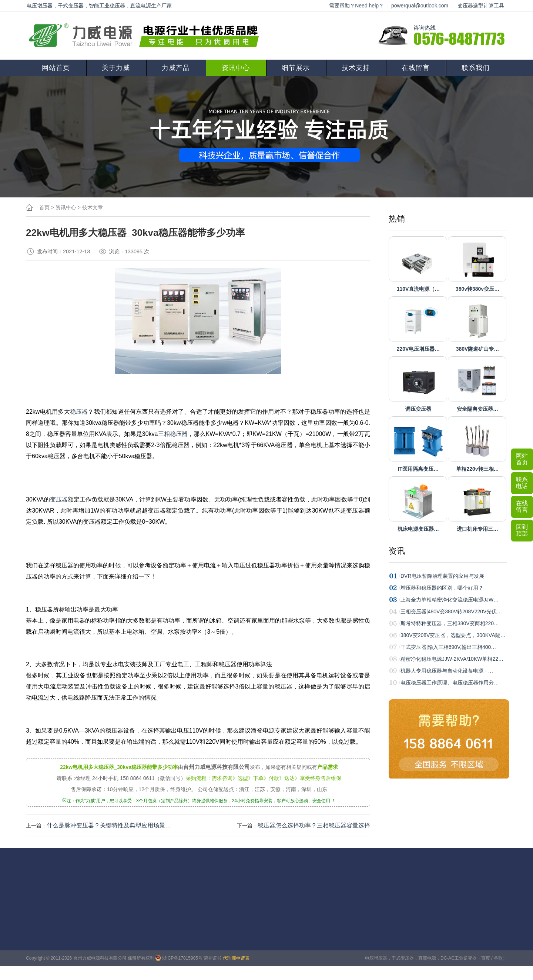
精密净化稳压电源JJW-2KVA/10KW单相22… (452, 659)
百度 (486, 958)
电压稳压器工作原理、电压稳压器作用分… (450, 683)
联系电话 (522, 483)
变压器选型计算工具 (481, 6)
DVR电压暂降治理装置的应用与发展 (442, 576)
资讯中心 (236, 68)
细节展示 (296, 68)
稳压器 (79, 412)
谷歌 (498, 958)
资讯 (397, 551)
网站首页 (56, 68)
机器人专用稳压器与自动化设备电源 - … (447, 671)
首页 (44, 207)
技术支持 (356, 68)
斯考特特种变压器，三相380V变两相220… (450, 623)
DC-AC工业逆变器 (459, 958)
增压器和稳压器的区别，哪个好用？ (442, 588)
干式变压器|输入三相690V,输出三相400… (448, 647)
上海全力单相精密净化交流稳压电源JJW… (450, 600)
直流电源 (427, 958)
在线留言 (416, 68)
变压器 (59, 499)
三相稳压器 (173, 434)
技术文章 (93, 207)
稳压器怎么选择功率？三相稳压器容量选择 (314, 825)
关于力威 (116, 68)
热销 (397, 219)
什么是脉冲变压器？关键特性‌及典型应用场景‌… (109, 825)
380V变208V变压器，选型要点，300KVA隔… (453, 635)
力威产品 (176, 68)
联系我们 (476, 68)
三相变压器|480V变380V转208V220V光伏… (451, 611)
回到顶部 (522, 530)
